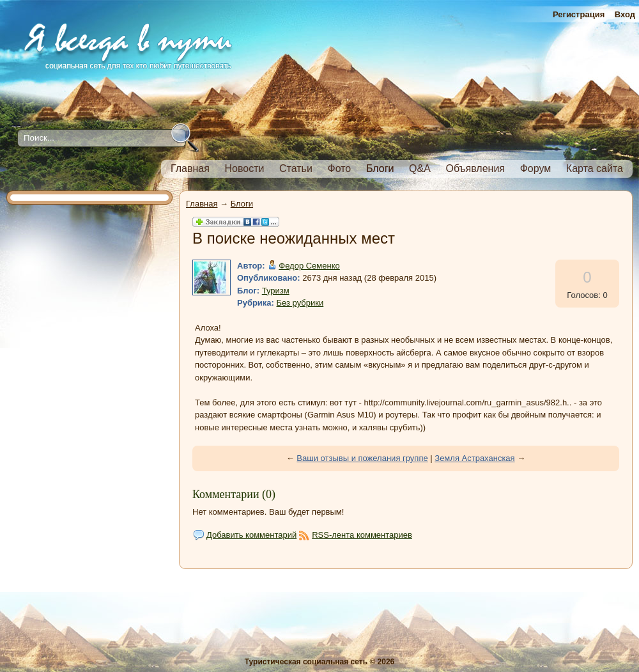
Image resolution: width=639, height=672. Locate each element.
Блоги (242, 204)
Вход (625, 14)
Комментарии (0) (234, 494)
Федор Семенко (309, 266)
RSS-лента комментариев (362, 535)
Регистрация (579, 14)
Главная (202, 204)
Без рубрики (300, 303)
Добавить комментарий (251, 535)
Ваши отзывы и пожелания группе (362, 458)
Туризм (276, 291)
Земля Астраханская (474, 458)
